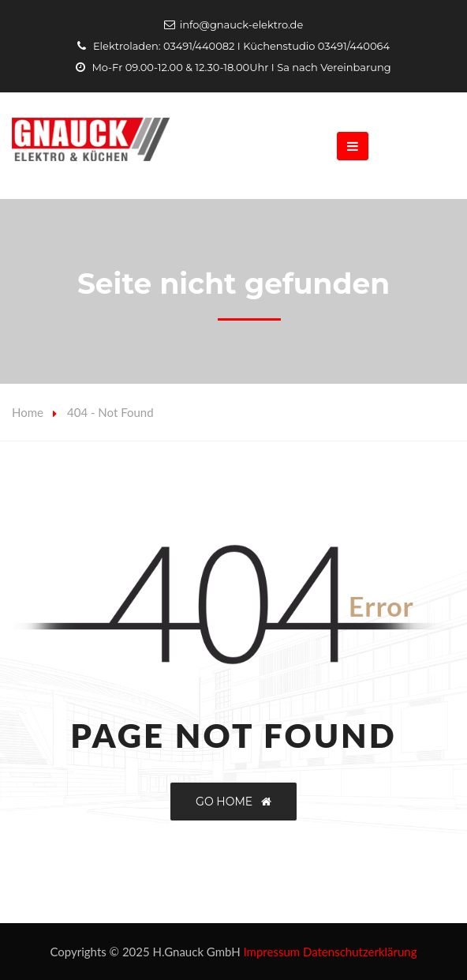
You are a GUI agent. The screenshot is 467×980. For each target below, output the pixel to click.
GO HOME (233, 802)
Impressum (272, 952)
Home (28, 412)
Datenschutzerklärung (360, 952)
